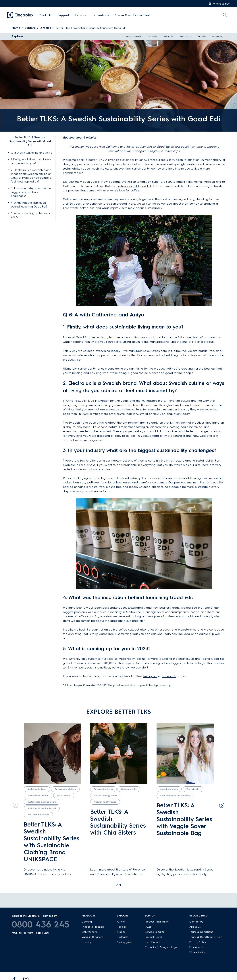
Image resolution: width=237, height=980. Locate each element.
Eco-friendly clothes (38, 815)
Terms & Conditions (201, 932)
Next (223, 804)
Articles (46, 28)
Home (16, 28)
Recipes (168, 37)
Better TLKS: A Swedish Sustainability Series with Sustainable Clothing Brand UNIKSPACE (52, 842)
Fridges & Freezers (93, 927)
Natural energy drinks (106, 795)
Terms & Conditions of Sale (206, 937)
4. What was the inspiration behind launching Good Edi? (29, 205)
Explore (81, 15)
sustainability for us (91, 369)
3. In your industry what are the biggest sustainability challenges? (31, 192)
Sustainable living (37, 789)
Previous (15, 804)
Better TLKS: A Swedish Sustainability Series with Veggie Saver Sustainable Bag (184, 819)
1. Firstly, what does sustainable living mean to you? (31, 161)
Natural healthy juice (105, 802)
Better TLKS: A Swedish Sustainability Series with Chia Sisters (118, 822)
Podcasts (185, 37)
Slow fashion (64, 795)
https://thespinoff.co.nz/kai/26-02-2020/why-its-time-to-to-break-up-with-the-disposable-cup (118, 685)
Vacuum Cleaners (92, 937)
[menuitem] (45, 15)
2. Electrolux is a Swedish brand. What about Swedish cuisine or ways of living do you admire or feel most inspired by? (32, 176)
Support (63, 15)
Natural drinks (129, 789)
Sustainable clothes (65, 789)
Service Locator (155, 932)
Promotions (101, 15)
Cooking (87, 922)
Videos (202, 37)
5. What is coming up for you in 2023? (31, 215)
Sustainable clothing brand (42, 802)
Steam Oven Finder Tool (132, 15)
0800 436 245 (41, 924)
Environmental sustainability (175, 795)
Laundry (86, 942)
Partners (217, 37)
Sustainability (134, 37)
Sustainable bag (169, 789)
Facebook (169, 676)
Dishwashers (89, 932)
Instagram (150, 676)
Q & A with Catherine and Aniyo (32, 153)
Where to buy (219, 4)
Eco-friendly (193, 789)
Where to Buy (198, 952)
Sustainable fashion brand (42, 808)
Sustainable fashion (38, 795)
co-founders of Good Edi (134, 186)
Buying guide (125, 942)
